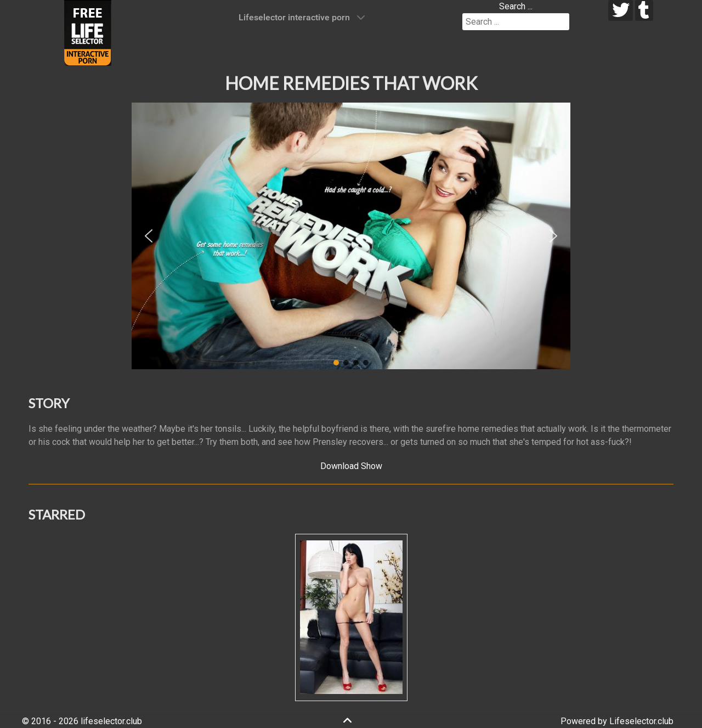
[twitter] (621, 10)
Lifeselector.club (641, 721)
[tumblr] (644, 10)
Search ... (516, 6)
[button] (149, 236)
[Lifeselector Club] (88, 32)
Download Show (351, 466)
